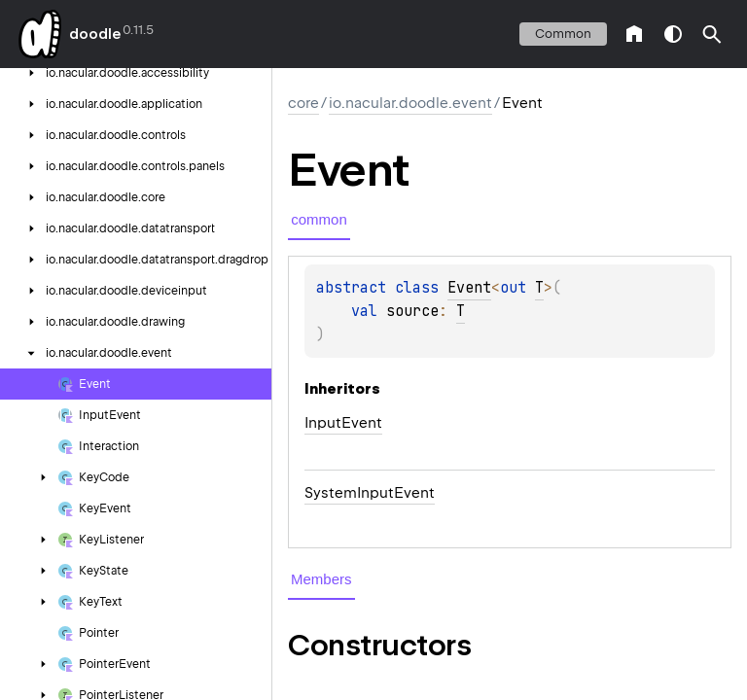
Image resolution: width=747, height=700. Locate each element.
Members (321, 579)
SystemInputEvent (370, 493)
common (563, 34)
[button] (712, 34)
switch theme (673, 34)
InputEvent (343, 423)
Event (469, 288)
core (303, 103)
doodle (94, 34)
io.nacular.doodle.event (410, 103)
